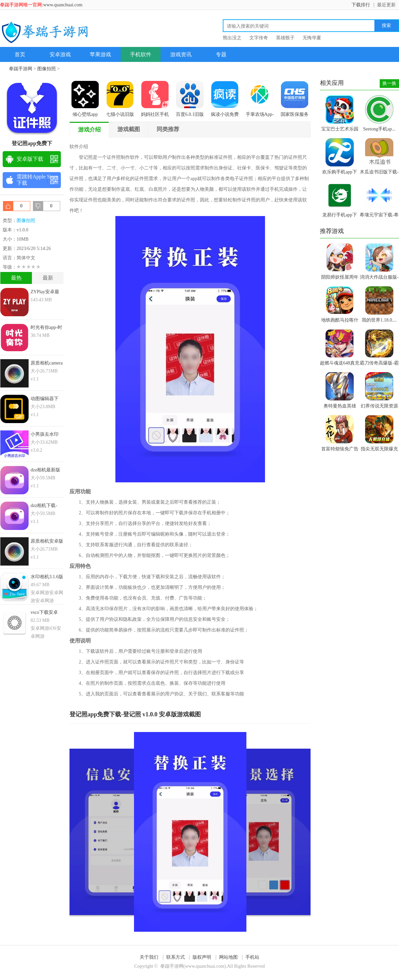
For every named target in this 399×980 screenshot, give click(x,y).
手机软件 (141, 54)
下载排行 (361, 5)
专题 (221, 54)
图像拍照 (47, 69)
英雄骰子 (285, 38)
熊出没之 (232, 38)
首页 (20, 54)
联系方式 (176, 957)
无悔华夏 (312, 38)
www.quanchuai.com (63, 5)
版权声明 (202, 957)
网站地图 (228, 957)
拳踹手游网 (21, 69)
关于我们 (149, 957)
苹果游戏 (100, 54)
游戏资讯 (181, 54)
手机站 (252, 957)
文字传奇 (259, 38)
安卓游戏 (60, 54)
